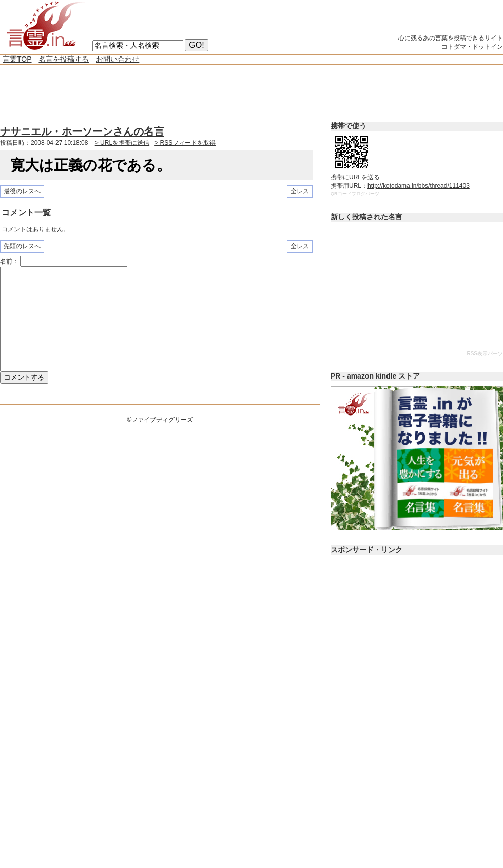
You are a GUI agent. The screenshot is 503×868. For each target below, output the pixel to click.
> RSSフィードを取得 (185, 143)
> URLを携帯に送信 (122, 143)
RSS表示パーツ (485, 354)
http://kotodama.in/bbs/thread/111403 (419, 186)
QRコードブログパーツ (355, 194)
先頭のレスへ (22, 246)
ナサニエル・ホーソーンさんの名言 (82, 131)
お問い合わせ (118, 59)
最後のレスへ (22, 191)
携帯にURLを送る (355, 177)
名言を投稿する (64, 59)
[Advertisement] (187, 93)
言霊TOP (17, 59)
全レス (300, 191)
